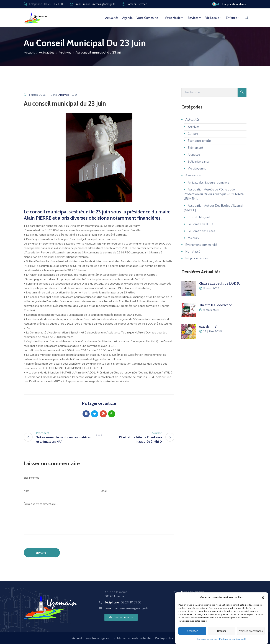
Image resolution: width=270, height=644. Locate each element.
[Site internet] (99, 478)
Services (194, 18)
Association (193, 175)
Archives (65, 52)
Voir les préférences (251, 631)
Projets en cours (197, 258)
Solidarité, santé (199, 162)
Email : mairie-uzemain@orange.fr (95, 4)
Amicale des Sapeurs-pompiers (209, 183)
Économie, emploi (200, 141)
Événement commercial (201, 245)
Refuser (222, 631)
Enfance (233, 18)
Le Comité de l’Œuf (200, 224)
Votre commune (149, 18)
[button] (263, 597)
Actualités (112, 18)
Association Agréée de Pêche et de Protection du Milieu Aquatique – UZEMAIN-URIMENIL (214, 194)
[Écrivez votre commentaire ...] (99, 517)
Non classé (193, 252)
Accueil (29, 52)
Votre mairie (174, 18)
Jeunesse (194, 155)
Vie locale (214, 18)
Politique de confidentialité (233, 639)
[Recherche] (209, 92)
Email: (126, 608)
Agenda (127, 18)
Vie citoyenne (197, 169)
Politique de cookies (207, 639)
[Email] (137, 491)
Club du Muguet (199, 217)
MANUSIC (195, 238)
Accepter (192, 631)
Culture (193, 134)
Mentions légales (98, 638)
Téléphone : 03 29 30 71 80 (46, 4)
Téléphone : (123, 602)
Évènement (196, 148)
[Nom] (61, 491)
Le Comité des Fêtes (201, 231)
